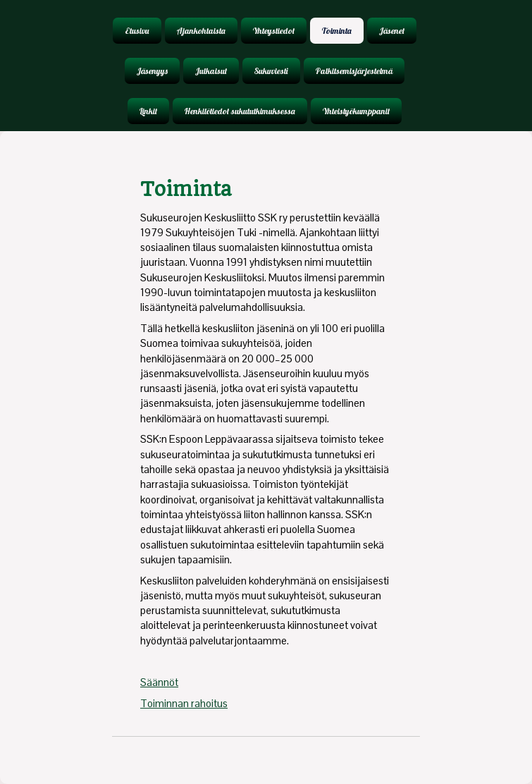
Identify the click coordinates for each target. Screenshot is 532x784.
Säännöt (159, 682)
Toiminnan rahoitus (184, 703)
